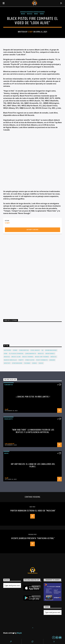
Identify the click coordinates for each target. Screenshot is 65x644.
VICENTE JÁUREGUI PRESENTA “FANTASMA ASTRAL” (33, 538)
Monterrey (50, 354)
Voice (41, 363)
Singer (52, 360)
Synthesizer (17, 363)
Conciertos (9, 385)
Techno (27, 363)
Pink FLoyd (30, 360)
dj (42, 350)
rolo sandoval (9, 444)
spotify (7, 363)
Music (23, 14)
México (54, 357)
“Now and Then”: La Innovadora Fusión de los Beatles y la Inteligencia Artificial (33, 431)
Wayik (19, 633)
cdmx (15, 350)
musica (7, 357)
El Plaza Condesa (16, 354)
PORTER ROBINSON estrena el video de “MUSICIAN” (33, 511)
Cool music (35, 350)
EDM (6, 354)
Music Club (16, 357)
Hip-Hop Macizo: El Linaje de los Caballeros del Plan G (33, 465)
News (36, 14)
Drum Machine (51, 350)
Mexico (41, 354)
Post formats (42, 360)
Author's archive (32, 230)
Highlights (8, 419)
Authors (7, 350)
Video (42, 14)
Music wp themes (42, 357)
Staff (30, 32)
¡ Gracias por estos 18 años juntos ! (33, 397)
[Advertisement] (19, 276)
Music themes (28, 357)
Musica (30, 14)
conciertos (24, 350)
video (34, 363)
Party (21, 360)
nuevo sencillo (10, 360)
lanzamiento (31, 354)
